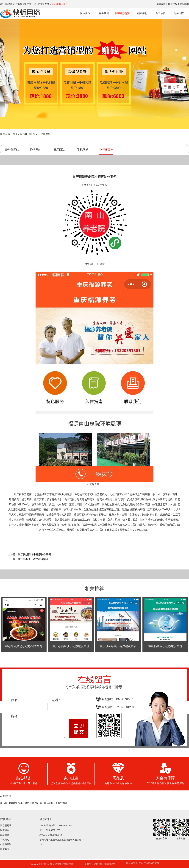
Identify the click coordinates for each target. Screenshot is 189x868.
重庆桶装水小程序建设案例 (165, 646)
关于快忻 (161, 13)
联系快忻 (173, 4)
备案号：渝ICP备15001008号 (100, 864)
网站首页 (161, 4)
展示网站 (59, 150)
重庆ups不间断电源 (55, 803)
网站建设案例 (123, 15)
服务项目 (104, 13)
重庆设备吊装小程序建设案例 (118, 646)
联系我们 (179, 13)
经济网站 (36, 150)
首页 (15, 134)
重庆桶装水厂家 (33, 803)
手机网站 (83, 150)
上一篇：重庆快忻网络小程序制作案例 (29, 554)
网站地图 (184, 4)
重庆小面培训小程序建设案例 (71, 646)
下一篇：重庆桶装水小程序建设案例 (28, 559)
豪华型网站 (12, 150)
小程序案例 (44, 134)
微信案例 (5, 849)
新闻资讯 (142, 13)
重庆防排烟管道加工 (11, 803)
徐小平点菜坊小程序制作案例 (24, 646)
